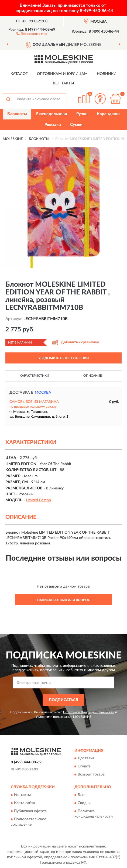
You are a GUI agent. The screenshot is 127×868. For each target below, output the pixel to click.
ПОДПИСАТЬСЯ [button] (63, 700)
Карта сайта (25, 803)
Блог (82, 795)
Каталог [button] (19, 74)
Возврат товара (91, 775)
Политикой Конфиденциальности (89, 712)
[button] (32, 33)
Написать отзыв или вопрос (64, 600)
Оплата (84, 767)
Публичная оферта (30, 811)
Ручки (82, 114)
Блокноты (17, 114)
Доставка (86, 759)
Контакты (64, 83)
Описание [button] (93, 376)
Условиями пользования (54, 717)
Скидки (84, 803)
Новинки (107, 74)
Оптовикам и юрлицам (62, 74)
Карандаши (108, 114)
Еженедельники (52, 114)
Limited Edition (38, 500)
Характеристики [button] (34, 376)
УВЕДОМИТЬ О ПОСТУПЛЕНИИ (63, 358)
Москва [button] (43, 393)
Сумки (76, 125)
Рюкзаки (53, 125)
